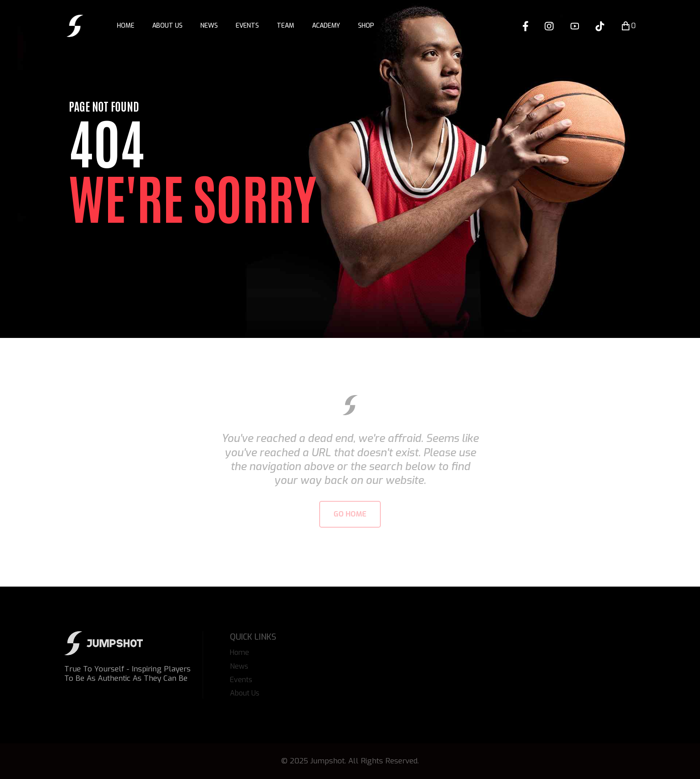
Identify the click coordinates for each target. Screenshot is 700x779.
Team (285, 26)
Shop (366, 26)
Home (126, 26)
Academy (326, 26)
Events (247, 26)
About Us (167, 26)
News (209, 26)
